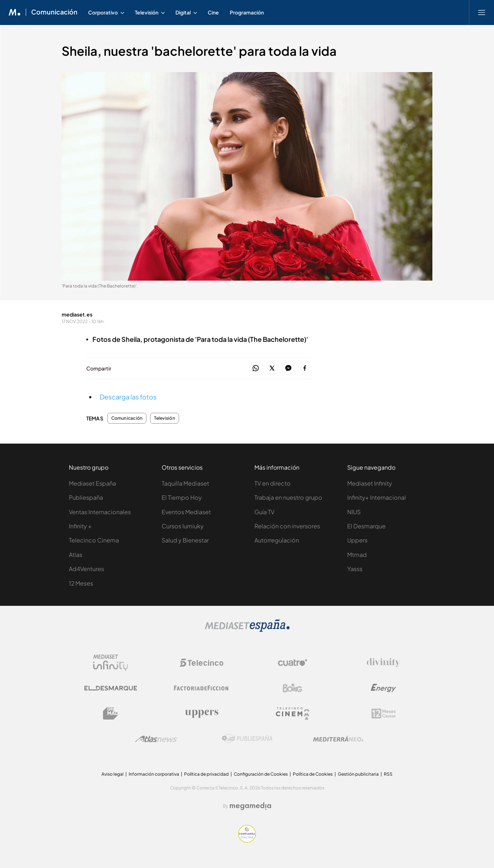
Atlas (76, 555)
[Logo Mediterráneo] (338, 739)
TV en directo (273, 483)
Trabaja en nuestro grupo (288, 497)
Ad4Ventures (86, 569)
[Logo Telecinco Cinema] (292, 714)
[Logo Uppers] (202, 713)
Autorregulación (277, 540)
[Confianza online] (247, 841)
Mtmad (357, 555)
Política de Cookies (313, 774)
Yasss (355, 569)
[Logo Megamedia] (250, 806)
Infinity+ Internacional (377, 497)
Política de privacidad (206, 774)
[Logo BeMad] (111, 713)
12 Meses (81, 583)
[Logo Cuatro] (292, 663)
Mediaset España (92, 483)
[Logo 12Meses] (384, 714)
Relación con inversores (287, 526)
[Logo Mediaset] (247, 630)
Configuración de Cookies (261, 774)
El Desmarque (366, 526)
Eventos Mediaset (186, 512)
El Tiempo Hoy (182, 497)
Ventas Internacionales (100, 512)
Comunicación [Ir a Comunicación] (54, 12)
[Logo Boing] (292, 688)
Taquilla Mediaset (185, 483)
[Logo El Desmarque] (111, 688)
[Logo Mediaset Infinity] (111, 663)
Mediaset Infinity (370, 483)
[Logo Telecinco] (202, 663)
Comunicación (127, 418)
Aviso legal (113, 774)
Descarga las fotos (128, 397)
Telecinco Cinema (94, 540)
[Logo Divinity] (383, 663)
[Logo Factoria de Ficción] (202, 688)
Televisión (164, 418)
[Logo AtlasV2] (156, 739)
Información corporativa (154, 774)
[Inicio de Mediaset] (15, 12)
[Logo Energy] (383, 688)
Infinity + (80, 526)
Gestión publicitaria (358, 774)
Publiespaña (86, 497)
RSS (388, 774)
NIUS (354, 512)
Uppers (357, 540)
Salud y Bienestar (185, 540)
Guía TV (264, 512)
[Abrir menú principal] (482, 12)
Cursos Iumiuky (183, 526)
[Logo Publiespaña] (247, 739)
